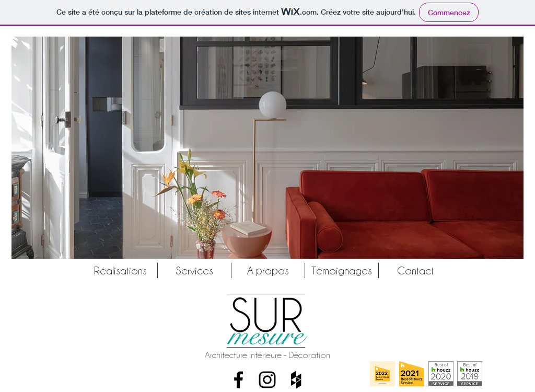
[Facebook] (239, 380)
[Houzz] (296, 380)
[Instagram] (267, 380)
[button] (267, 148)
